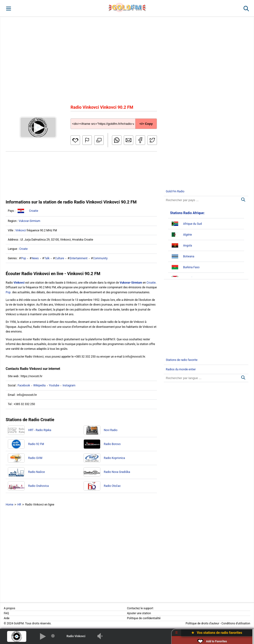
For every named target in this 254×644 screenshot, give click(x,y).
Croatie (34, 211)
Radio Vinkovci (76, 636)
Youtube (54, 385)
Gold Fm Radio (175, 191)
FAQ (6, 613)
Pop (24, 258)
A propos (9, 608)
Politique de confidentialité (144, 618)
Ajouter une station (139, 613)
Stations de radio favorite (182, 360)
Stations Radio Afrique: (187, 213)
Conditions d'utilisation (236, 623)
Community (100, 258)
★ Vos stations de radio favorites (217, 633)
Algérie (188, 235)
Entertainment (79, 258)
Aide (7, 618)
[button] (8, 8)
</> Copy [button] (146, 124)
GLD (127, 7)
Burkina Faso (191, 267)
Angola (188, 246)
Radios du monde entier (181, 369)
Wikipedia (40, 385)
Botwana (189, 256)
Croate (23, 249)
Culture (59, 258)
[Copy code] (114, 120)
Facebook (24, 385)
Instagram (69, 385)
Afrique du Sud (193, 224)
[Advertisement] (127, 60)
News (35, 258)
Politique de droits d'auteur (202, 623)
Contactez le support (140, 608)
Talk (47, 258)
